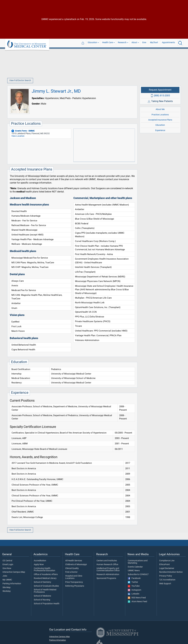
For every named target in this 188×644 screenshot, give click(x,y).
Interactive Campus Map (14, 572)
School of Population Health (47, 604)
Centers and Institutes (107, 561)
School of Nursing (42, 600)
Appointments (168, 43)
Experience (160, 130)
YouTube (134, 586)
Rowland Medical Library (45, 578)
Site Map (7, 588)
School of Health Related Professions (45, 591)
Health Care (108, 43)
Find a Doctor (71, 572)
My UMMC (7, 580)
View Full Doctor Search (20, 80)
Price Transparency (74, 582)
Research (122, 43)
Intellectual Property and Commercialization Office (108, 570)
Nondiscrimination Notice (171, 572)
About (134, 43)
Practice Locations (160, 115)
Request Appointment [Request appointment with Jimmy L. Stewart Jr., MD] (160, 90)
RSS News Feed (137, 598)
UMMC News (134, 571)
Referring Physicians (75, 586)
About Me (160, 109)
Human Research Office (107, 565)
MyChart (154, 43)
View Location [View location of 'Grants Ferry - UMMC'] (18, 136)
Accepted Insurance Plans (160, 120)
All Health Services (74, 561)
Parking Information (12, 584)
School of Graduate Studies (46, 586)
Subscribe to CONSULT (138, 574)
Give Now (7, 568)
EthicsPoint (164, 565)
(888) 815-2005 (162, 96)
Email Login (8, 565)
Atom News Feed (137, 602)
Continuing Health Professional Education (44, 570)
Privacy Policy (166, 576)
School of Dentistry (42, 582)
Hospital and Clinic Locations (74, 577)
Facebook (134, 578)
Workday (7, 591)
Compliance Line (167, 561)
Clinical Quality (72, 568)
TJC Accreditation (167, 580)
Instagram (134, 590)
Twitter (133, 582)
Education (92, 43)
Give (144, 43)
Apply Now (39, 565)
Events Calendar (135, 567)
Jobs (5, 576)
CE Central (7, 561)
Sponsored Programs (106, 578)
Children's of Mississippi (76, 565)
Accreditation (40, 561)
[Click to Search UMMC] (180, 43)
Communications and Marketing (138, 562)
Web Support (165, 584)
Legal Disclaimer (167, 568)
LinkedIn (134, 594)
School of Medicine (42, 596)
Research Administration (108, 574)
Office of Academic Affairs (46, 574)
